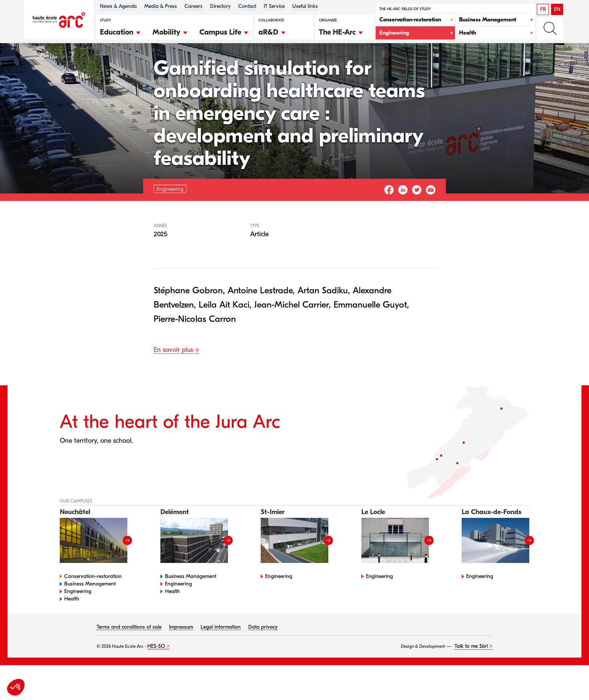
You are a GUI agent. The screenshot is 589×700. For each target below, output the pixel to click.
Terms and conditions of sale (129, 651)
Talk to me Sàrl (471, 670)
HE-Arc (74, 63)
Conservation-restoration (93, 600)
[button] (121, 31)
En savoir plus (173, 374)
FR (543, 9)
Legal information (221, 651)
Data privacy (263, 651)
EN (557, 9)
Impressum (181, 651)
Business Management (90, 607)
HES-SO (156, 670)
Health (72, 622)
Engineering (108, 63)
